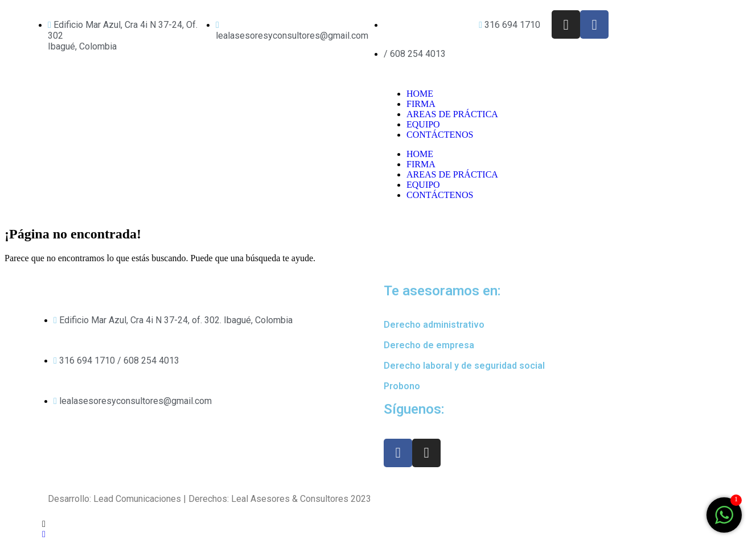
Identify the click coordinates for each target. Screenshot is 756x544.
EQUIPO (423, 124)
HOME (420, 94)
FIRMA (421, 104)
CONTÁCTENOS (440, 135)
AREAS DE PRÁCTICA (452, 114)
